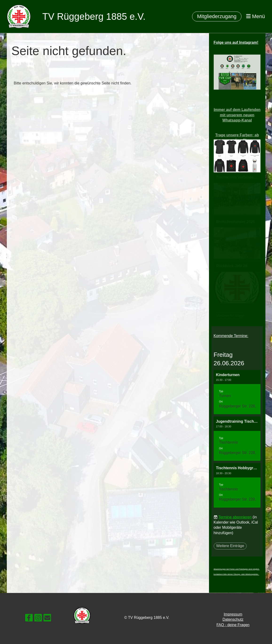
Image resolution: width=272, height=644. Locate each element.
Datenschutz (233, 619)
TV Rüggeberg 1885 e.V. (94, 16)
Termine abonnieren (235, 517)
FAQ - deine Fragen (233, 625)
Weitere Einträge (230, 546)
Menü (256, 16)
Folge (236, 42)
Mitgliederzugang (217, 16)
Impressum (233, 614)
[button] (237, 392)
